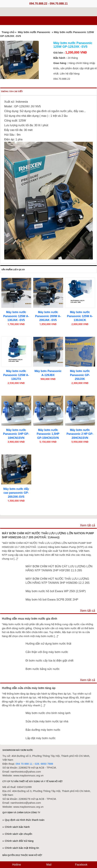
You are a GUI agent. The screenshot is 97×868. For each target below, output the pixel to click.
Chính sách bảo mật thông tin (22, 848)
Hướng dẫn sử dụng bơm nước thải (48, 644)
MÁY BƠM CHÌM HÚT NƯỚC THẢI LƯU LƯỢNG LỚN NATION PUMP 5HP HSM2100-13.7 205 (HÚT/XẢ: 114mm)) (48, 535)
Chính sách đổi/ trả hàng (19, 841)
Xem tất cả (88, 525)
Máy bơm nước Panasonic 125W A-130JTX (16, 375)
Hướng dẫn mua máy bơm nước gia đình (30, 619)
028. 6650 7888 (44, 764)
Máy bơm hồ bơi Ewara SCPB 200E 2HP (52, 599)
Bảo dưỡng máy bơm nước (43, 730)
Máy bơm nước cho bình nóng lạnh (48, 713)
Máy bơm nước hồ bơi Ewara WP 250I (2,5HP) (56, 591)
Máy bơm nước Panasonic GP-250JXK (80, 375)
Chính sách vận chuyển (18, 834)
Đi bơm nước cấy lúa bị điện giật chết (50, 660)
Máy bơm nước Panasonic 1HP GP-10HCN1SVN (16, 434)
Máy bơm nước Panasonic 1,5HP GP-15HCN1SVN (48, 434)
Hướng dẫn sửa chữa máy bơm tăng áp (29, 688)
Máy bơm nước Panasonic (34, 32)
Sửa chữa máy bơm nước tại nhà (47, 721)
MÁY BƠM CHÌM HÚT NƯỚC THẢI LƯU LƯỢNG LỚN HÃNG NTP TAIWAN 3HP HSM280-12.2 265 (58, 581)
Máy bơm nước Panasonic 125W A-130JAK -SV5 (16, 316)
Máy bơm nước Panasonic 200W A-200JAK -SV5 (48, 316)
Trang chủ (8, 32)
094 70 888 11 (24, 764)
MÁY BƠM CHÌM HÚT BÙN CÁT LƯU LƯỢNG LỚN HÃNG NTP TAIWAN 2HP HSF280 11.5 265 (59, 568)
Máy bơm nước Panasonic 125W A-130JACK (80, 316)
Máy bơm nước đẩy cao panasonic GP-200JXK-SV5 (16, 493)
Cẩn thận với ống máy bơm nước (47, 652)
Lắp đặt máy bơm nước (41, 738)
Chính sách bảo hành (17, 827)
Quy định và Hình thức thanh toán (25, 820)
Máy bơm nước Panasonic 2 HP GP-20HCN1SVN (80, 434)
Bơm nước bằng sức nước (43, 669)
